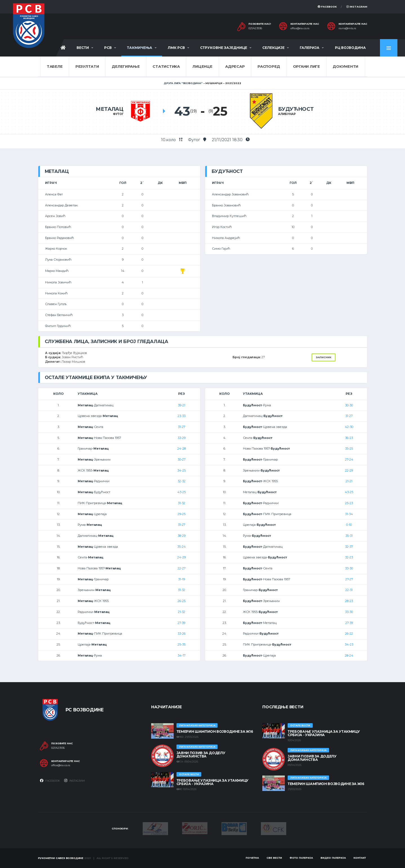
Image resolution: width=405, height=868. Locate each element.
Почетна (252, 858)
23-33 (182, 416)
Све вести (274, 858)
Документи (345, 66)
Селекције (273, 48)
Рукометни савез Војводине (61, 858)
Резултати (87, 66)
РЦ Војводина (350, 48)
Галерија (310, 48)
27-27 (349, 579)
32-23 (349, 557)
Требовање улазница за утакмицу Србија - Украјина (212, 782)
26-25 (182, 601)
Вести (83, 48)
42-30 (349, 427)
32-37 (349, 547)
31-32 (182, 503)
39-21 (182, 405)
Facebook (327, 7)
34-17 (182, 655)
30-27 (182, 459)
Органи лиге (306, 66)
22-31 (349, 590)
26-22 (349, 633)
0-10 (349, 525)
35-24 (182, 547)
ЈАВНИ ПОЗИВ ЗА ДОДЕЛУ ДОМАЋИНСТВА (201, 755)
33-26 (182, 633)
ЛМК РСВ (176, 48)
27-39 (181, 623)
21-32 (182, 612)
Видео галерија (333, 858)
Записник (324, 357)
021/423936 (255, 28)
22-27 (182, 568)
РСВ (108, 48)
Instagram (357, 7)
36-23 (349, 438)
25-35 (182, 644)
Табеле (55, 66)
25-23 (349, 503)
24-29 (182, 557)
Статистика (166, 66)
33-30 (349, 568)
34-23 (349, 644)
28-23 (349, 601)
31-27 (182, 427)
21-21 (349, 481)
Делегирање (126, 66)
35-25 (349, 448)
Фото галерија (301, 858)
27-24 (349, 459)
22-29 (349, 470)
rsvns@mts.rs (347, 28)
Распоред (269, 66)
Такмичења (140, 48)
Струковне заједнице (224, 48)
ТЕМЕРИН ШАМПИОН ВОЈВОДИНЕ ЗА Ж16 (215, 731)
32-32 (182, 481)
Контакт (360, 858)
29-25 (182, 514)
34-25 (182, 470)
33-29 (182, 438)
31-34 (349, 514)
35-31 (349, 536)
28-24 (349, 655)
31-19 (182, 579)
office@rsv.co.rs (300, 28)
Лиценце (202, 66)
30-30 (349, 405)
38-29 (182, 536)
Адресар (235, 66)
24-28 (182, 448)
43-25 (182, 492)
